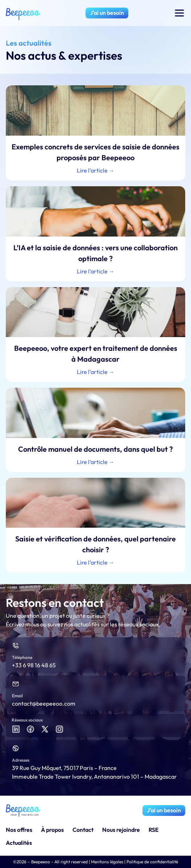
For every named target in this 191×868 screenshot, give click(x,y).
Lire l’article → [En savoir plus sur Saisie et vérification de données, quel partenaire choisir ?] (96, 562)
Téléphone (22, 657)
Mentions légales (107, 862)
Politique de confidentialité (152, 862)
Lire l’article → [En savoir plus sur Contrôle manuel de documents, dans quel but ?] (96, 462)
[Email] (16, 684)
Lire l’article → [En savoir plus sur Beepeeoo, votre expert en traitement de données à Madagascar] (96, 372)
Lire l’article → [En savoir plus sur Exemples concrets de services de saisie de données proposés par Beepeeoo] (96, 170)
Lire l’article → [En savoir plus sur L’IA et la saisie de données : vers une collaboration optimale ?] (96, 271)
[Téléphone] (16, 646)
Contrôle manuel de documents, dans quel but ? (95, 449)
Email (17, 696)
